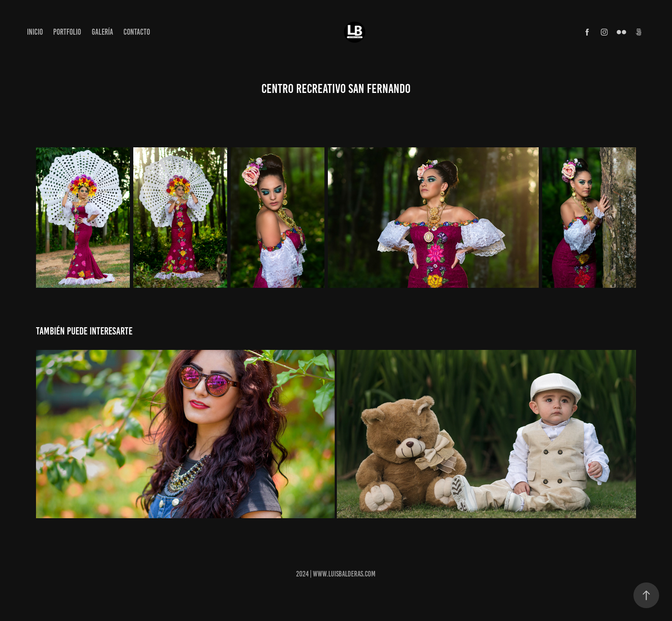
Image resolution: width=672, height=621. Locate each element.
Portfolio (67, 32)
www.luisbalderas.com (344, 574)
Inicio (35, 32)
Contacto (137, 32)
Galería (102, 32)
